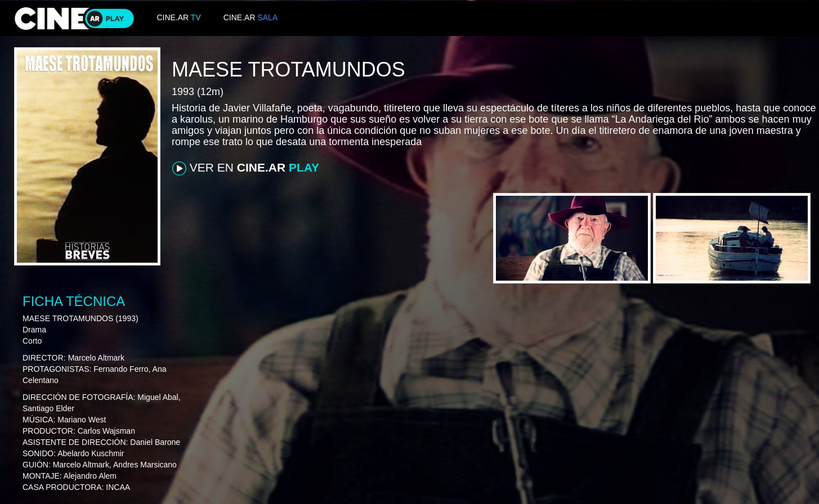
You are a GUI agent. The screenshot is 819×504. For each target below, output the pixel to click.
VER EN (246, 168)
